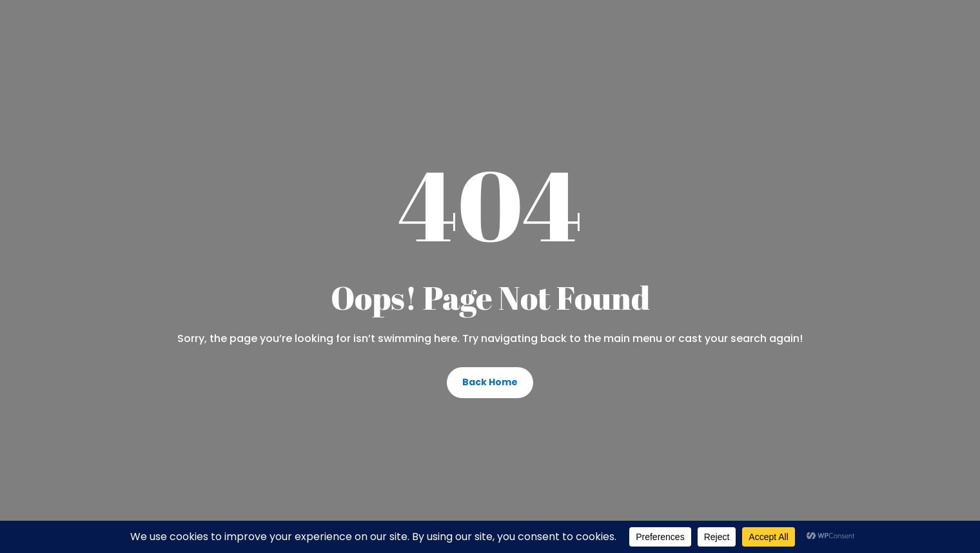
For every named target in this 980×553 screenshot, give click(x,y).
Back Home (490, 382)
